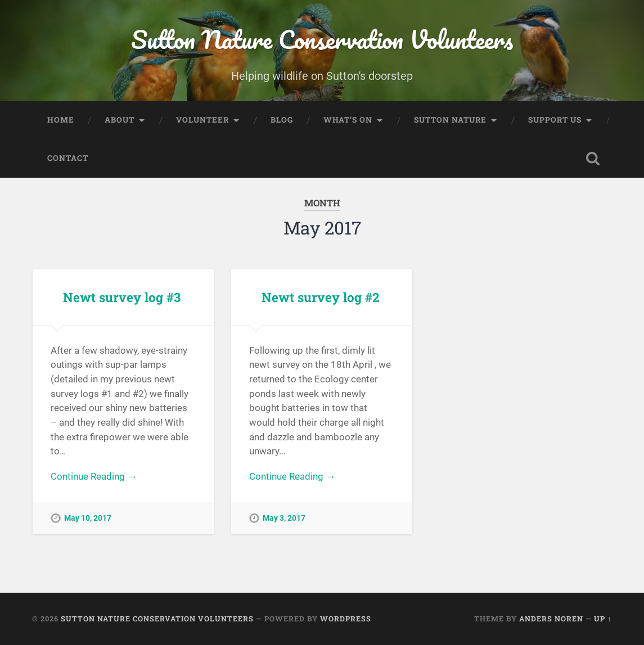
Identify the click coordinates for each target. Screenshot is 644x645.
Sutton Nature (450, 120)
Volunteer (202, 120)
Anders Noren (551, 619)
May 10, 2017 (88, 518)
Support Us (555, 120)
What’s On (348, 120)
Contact (68, 158)
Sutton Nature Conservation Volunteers (322, 39)
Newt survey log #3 (122, 297)
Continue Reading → (94, 476)
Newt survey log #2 (320, 297)
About (120, 120)
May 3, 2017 (284, 518)
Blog (282, 120)
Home (61, 120)
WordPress (346, 619)
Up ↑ (603, 619)
